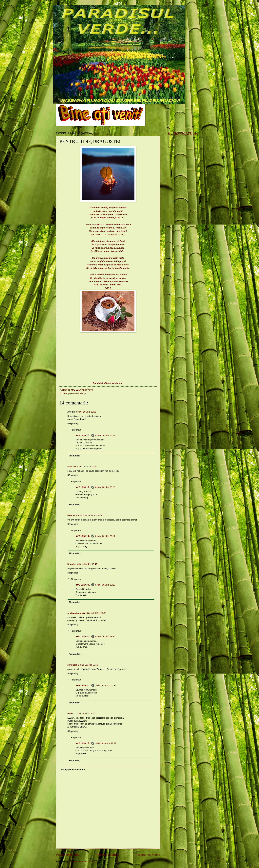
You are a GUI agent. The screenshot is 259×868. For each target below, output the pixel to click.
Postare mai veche (148, 855)
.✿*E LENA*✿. (83, 435)
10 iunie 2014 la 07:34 (106, 686)
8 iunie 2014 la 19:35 (93, 515)
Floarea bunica (75, 515)
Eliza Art (72, 467)
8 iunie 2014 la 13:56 (86, 412)
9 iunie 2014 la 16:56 (88, 665)
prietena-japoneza (76, 613)
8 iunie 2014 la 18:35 (87, 467)
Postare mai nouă (68, 855)
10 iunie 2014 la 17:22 (106, 743)
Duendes (72, 564)
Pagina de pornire (107, 855)
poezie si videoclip (77, 393)
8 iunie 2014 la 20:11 (105, 536)
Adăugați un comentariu (73, 770)
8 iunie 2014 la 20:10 (105, 487)
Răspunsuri (76, 430)
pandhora (72, 665)
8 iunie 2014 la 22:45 (96, 613)
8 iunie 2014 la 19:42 (87, 564)
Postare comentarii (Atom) (82, 861)
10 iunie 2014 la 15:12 (85, 714)
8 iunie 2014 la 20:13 (105, 585)
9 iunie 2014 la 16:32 (105, 637)
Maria (70, 714)
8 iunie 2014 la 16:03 (105, 435)
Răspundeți (73, 423)
